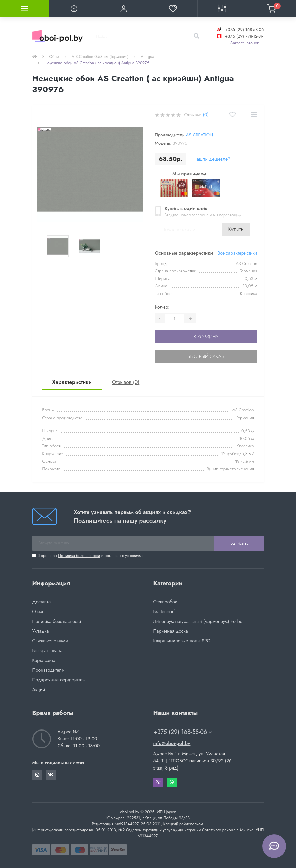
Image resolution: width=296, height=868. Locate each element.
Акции (39, 689)
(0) (206, 115)
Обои (54, 57)
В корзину (206, 337)
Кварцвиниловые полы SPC (182, 641)
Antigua (147, 57)
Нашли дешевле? (212, 159)
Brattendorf (164, 611)
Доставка (41, 602)
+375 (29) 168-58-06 (240, 29)
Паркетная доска (171, 631)
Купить (236, 229)
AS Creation (200, 135)
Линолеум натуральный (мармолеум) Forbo (198, 621)
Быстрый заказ (206, 356)
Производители (48, 670)
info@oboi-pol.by (172, 743)
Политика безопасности (79, 556)
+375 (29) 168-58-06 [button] (183, 732)
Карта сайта (44, 660)
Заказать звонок (245, 43)
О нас (38, 611)
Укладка (41, 631)
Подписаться (239, 543)
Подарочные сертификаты (59, 680)
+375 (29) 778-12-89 (239, 36)
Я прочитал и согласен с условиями (91, 556)
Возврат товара (48, 650)
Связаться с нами (50, 641)
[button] (123, 8)
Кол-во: (162, 307)
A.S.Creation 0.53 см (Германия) (100, 57)
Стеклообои (165, 602)
